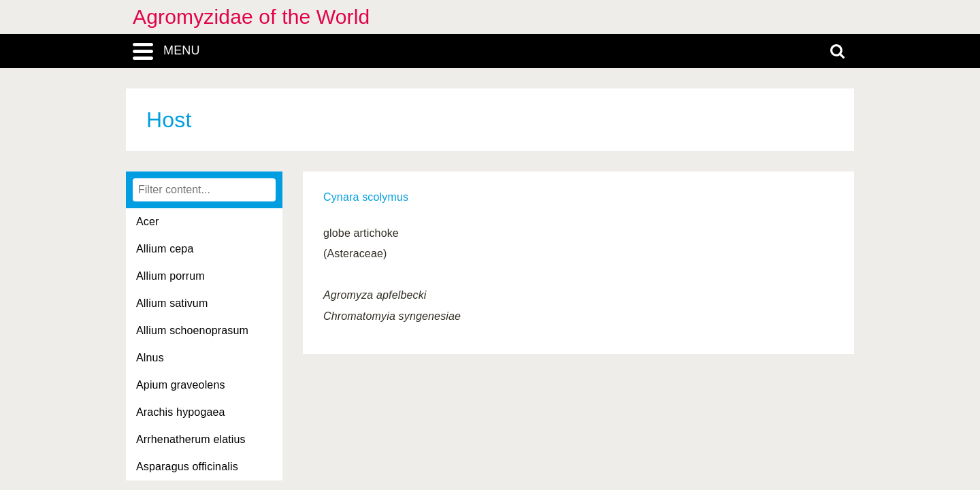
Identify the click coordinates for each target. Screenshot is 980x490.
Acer (148, 222)
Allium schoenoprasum (192, 330)
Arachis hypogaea (181, 412)
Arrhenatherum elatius (191, 439)
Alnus (150, 358)
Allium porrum (170, 276)
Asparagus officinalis (187, 467)
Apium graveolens (181, 385)
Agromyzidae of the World (251, 17)
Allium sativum (172, 303)
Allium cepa (165, 249)
